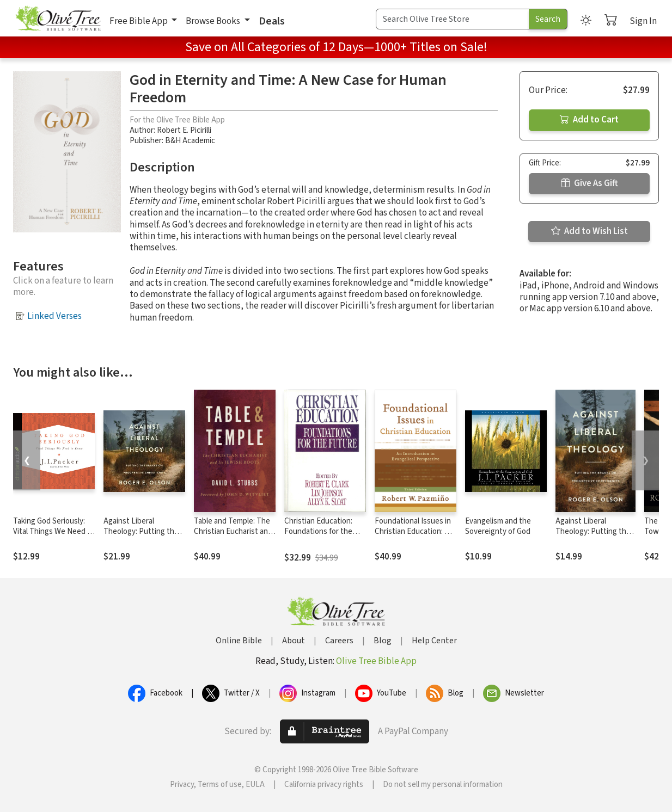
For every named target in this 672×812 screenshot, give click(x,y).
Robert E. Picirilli (184, 130)
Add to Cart (589, 120)
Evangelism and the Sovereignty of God (498, 526)
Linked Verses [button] (54, 316)
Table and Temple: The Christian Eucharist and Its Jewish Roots (233, 531)
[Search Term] (453, 19)
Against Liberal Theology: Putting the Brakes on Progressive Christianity (142, 537)
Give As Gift (589, 183)
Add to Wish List (589, 231)
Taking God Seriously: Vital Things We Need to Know (54, 531)
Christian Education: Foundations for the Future (318, 531)
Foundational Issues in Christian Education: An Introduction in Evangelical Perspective (415, 537)
